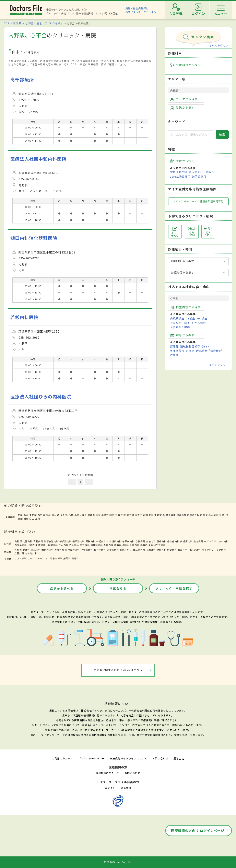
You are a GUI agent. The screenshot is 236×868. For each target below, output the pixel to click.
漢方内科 (198, 541)
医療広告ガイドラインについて (128, 758)
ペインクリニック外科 (214, 550)
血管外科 (19, 553)
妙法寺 (97, 515)
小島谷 (105, 515)
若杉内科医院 (24, 317)
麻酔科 (67, 558)
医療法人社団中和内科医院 (38, 159)
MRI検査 (202, 318)
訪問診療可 (199, 176)
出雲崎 (89, 515)
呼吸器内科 (66, 541)
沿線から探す (182, 108)
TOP (7, 23)
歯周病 (190, 351)
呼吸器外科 (87, 550)
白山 (32, 519)
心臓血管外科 (138, 550)
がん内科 (63, 545)
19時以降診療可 (180, 176)
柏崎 (20, 515)
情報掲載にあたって (107, 773)
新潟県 (17, 23)
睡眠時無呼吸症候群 (209, 351)
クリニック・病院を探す (174, 588)
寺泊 (118, 515)
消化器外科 (48, 550)
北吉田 (152, 515)
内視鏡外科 (195, 550)
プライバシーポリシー (91, 758)
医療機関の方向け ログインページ (198, 830)
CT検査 (191, 318)
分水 (123, 515)
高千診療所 (22, 79)
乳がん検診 (199, 323)
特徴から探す (182, 161)
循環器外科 (113, 550)
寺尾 (222, 515)
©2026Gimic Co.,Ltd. (118, 862)
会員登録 (126, 788)
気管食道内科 (51, 541)
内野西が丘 (193, 515)
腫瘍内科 (162, 541)
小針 (227, 515)
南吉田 (139, 515)
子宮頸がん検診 (180, 327)
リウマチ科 (21, 558)
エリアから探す (184, 99)
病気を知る (118, 588)
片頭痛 (174, 355)
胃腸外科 (59, 550)
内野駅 (29, 23)
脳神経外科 (100, 550)
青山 (20, 519)
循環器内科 (79, 541)
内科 (17, 541)
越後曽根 (171, 515)
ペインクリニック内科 (216, 541)
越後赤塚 (181, 515)
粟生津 (130, 515)
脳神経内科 (97, 545)
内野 (203, 515)
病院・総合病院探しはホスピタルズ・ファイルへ (141, 10)
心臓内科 (140, 541)
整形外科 (25, 550)
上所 (38, 519)
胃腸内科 (38, 541)
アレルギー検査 (180, 323)
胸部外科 (172, 550)
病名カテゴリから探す (50, 23)
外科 (17, 550)
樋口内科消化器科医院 (34, 238)
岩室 (159, 515)
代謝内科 (32, 545)
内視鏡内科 (186, 541)
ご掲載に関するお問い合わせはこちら (118, 670)
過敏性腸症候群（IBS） (195, 346)
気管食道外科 (72, 550)
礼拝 (65, 515)
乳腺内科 (145, 545)
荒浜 (48, 515)
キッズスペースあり (201, 172)
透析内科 (74, 545)
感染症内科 (173, 541)
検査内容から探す (186, 307)
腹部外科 (183, 550)
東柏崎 (33, 515)
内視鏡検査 (177, 318)
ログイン (110, 788)
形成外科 (36, 550)
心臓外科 (151, 550)
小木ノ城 (79, 515)
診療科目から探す (186, 65)
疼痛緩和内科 (121, 545)
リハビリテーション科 (40, 558)
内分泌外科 (31, 553)
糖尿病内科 (128, 541)
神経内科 (101, 541)
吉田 (145, 515)
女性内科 (85, 545)
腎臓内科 (91, 541)
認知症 (174, 346)
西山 (60, 515)
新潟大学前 (212, 515)
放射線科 (58, 558)
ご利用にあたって (62, 758)
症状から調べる (62, 588)
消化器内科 (26, 541)
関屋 (26, 519)
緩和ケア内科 (158, 545)
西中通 (41, 515)
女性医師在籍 (179, 172)
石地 (71, 515)
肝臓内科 (134, 545)
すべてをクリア (219, 46)
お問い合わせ (160, 758)
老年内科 (108, 545)
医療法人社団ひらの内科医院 (41, 396)
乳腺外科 (125, 550)
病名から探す (182, 335)
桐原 (112, 515)
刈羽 (54, 515)
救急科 (75, 558)
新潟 (26, 515)
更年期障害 (177, 351)
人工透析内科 (114, 541)
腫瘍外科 (162, 550)
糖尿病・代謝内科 (48, 545)
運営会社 (179, 758)
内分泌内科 (21, 545)
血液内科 (151, 541)
